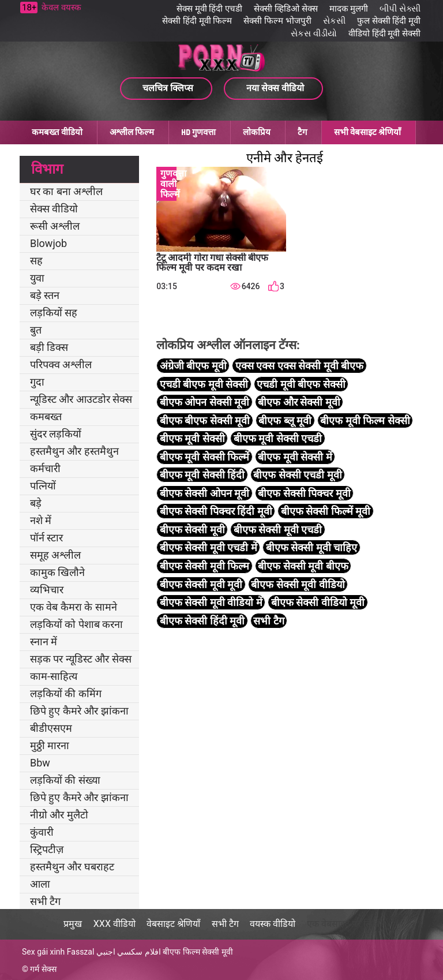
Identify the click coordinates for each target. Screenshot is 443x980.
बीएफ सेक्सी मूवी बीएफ (303, 566)
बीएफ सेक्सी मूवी (192, 530)
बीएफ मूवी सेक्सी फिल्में (204, 457)
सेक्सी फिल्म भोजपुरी (277, 21)
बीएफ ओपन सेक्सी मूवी (204, 402)
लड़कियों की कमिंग (66, 693)
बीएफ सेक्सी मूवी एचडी (278, 530)
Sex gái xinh (43, 952)
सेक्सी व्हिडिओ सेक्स (286, 9)
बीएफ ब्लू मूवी (285, 420)
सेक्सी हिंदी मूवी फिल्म (197, 21)
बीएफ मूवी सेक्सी (192, 438)
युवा (37, 278)
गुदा (37, 382)
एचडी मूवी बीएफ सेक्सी (301, 384)
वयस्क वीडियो (273, 924)
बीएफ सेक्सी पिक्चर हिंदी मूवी (216, 511)
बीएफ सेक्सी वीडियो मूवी (318, 602)
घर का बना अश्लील (66, 191)
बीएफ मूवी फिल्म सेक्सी (365, 420)
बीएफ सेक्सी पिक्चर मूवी (304, 493)
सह (36, 261)
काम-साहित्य (54, 676)
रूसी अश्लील (55, 226)
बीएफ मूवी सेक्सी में (295, 457)
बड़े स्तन (45, 295)
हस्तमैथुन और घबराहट (72, 867)
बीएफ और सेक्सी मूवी (299, 402)
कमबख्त (46, 416)
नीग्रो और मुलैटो (59, 815)
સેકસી (334, 21)
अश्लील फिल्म (132, 132)
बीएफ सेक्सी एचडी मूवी (297, 475)
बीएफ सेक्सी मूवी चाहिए (311, 547)
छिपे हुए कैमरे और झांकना (79, 711)
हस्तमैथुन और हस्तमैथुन (74, 451)
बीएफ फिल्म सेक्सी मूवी (198, 952)
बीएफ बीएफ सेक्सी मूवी (205, 420)
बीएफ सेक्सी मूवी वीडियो (298, 584)
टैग (302, 132)
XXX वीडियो (114, 924)
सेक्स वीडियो (54, 209)
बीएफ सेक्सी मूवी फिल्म (204, 566)
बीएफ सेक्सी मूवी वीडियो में (211, 602)
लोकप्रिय (257, 132)
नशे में (41, 520)
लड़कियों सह (54, 313)
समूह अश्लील (55, 555)
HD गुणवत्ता (198, 132)
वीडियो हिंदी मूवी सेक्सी (384, 33)
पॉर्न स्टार (46, 538)
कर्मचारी (45, 468)
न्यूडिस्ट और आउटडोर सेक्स (81, 399)
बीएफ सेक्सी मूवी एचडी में (209, 547)
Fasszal (81, 952)
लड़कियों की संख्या (65, 780)
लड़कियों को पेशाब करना (76, 624)
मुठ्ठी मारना (50, 745)
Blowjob (48, 243)
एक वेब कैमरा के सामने (74, 607)
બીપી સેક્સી (400, 9)
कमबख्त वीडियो (57, 132)
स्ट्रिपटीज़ (47, 849)
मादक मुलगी (349, 9)
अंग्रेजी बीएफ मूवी (193, 366)
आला (40, 884)
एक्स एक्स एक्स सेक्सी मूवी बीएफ (299, 366)
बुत (36, 330)
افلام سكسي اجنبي (129, 952)
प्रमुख (73, 924)
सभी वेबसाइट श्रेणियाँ (367, 132)
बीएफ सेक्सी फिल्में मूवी (326, 511)
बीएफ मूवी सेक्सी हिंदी (202, 475)
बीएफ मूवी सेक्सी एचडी (278, 438)
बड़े (36, 503)
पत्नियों (43, 486)
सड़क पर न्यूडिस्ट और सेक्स (81, 659)
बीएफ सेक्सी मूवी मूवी (201, 584)
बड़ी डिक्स (49, 347)
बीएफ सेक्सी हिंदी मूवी (202, 621)
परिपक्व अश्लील (61, 364)
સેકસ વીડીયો (314, 33)
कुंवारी (42, 832)
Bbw (40, 763)
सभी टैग (45, 901)
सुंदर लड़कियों (56, 434)
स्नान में (44, 642)
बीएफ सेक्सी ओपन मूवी (204, 493)
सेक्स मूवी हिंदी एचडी (209, 9)
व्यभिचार (47, 590)
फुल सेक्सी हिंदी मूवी (389, 21)
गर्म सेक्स (43, 969)
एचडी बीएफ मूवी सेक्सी (204, 384)
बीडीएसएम (51, 728)
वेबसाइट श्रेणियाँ (173, 924)
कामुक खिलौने (57, 572)
